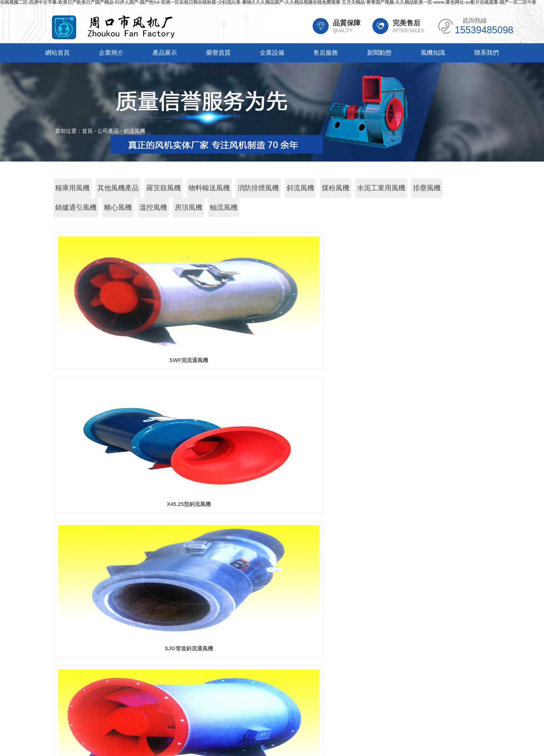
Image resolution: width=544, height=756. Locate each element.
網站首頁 (57, 53)
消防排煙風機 (258, 188)
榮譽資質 (218, 53)
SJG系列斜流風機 (272, 504)
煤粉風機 (336, 188)
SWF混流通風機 (122, 360)
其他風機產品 (118, 188)
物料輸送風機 (209, 188)
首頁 (87, 131)
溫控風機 (153, 207)
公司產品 (108, 131)
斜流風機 (134, 131)
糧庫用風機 (72, 188)
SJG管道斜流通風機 (422, 360)
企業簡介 (111, 53)
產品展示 (165, 53)
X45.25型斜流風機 (272, 360)
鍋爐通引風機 (76, 207)
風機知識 (433, 53)
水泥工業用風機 (381, 188)
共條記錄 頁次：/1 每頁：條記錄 (272, 534)
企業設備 (272, 53)
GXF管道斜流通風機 (122, 504)
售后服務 (326, 53)
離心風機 (118, 207)
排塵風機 (427, 188)
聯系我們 (487, 53)
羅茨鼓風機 (164, 188)
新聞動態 (379, 53)
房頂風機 (188, 207)
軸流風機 (224, 207)
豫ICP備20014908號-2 (334, 727)
